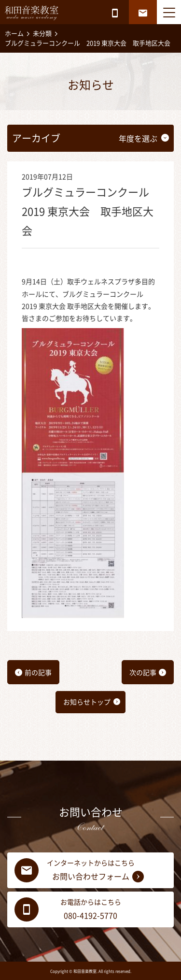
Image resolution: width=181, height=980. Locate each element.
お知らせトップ (87, 702)
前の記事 (38, 673)
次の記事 (143, 673)
